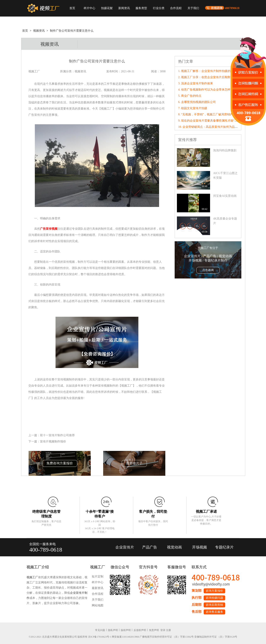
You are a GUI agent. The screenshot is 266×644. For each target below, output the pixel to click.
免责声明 (154, 630)
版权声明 (126, 630)
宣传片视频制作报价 (53, 441)
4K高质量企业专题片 (225, 221)
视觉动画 (174, 547)
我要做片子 (134, 463)
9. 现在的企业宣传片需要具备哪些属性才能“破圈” (210, 121)
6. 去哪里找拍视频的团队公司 (197, 102)
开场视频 (199, 547)
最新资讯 (98, 588)
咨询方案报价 (214, 591)
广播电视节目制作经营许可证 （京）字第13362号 (167, 637)
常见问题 (100, 630)
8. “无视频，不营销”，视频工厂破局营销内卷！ (208, 114)
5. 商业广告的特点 (190, 96)
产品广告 (150, 547)
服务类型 (141, 8)
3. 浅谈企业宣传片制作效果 (196, 83)
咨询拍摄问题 (214, 598)
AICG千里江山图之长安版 (225, 175)
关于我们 (193, 8)
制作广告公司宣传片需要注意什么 (72, 31)
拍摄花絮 (107, 8)
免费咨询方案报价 (60, 463)
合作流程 (176, 8)
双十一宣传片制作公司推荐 (57, 435)
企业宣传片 (125, 547)
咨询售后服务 (214, 612)
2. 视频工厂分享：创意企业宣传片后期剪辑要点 (209, 77)
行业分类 (159, 8)
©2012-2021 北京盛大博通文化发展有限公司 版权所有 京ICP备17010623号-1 (70, 637)
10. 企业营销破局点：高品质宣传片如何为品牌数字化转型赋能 (218, 127)
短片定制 (98, 576)
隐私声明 (113, 630)
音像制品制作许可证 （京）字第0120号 (216, 637)
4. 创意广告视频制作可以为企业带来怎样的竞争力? (211, 90)
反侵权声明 (140, 630)
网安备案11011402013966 (125, 637)
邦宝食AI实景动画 (225, 196)
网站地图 (98, 605)
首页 (72, 8)
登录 (163, 630)
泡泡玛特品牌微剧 (225, 150)
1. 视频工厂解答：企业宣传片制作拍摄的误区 (207, 71)
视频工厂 (32, 577)
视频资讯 (39, 31)
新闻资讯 (124, 8)
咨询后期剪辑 (214, 605)
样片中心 (89, 8)
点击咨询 (208, 270)
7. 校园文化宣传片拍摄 (193, 108)
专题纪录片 (224, 547)
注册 (168, 630)
